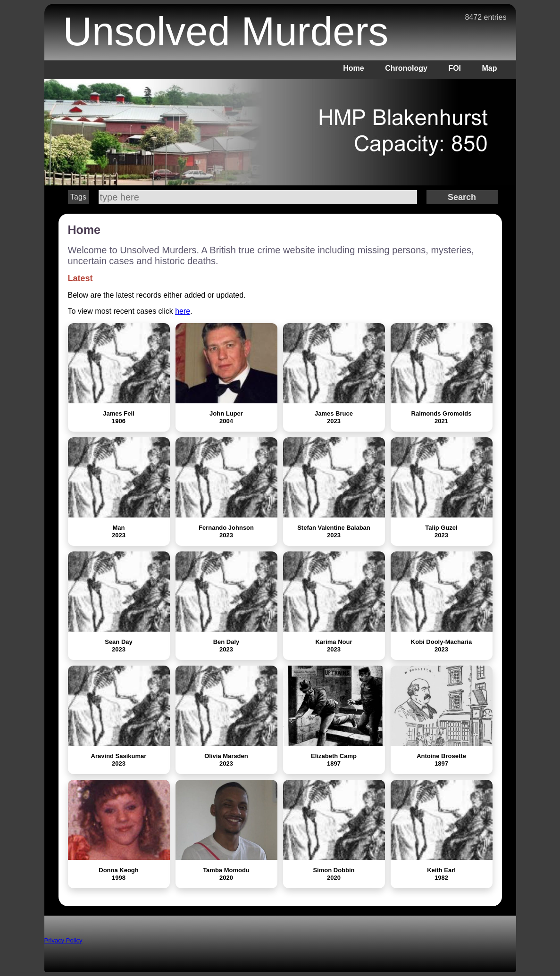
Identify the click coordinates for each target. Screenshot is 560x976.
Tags (78, 197)
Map (490, 68)
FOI (455, 68)
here (183, 311)
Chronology (406, 68)
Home (353, 68)
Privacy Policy (63, 940)
